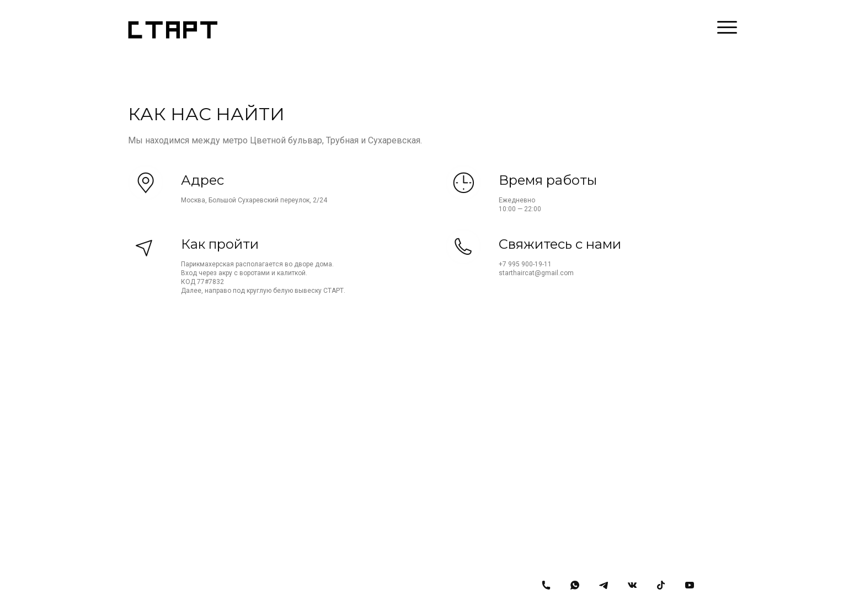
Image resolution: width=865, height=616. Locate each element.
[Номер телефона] (546, 585)
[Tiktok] (661, 585)
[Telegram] (604, 585)
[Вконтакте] (632, 585)
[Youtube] (690, 585)
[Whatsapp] (575, 585)
